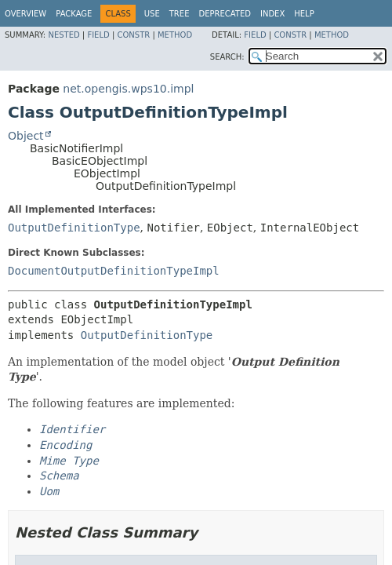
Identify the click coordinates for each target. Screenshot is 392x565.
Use (152, 14)
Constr (133, 35)
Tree (180, 14)
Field (98, 35)
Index (272, 14)
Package (74, 14)
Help (304, 14)
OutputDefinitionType (74, 228)
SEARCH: (227, 57)
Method (175, 35)
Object (26, 136)
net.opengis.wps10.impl (128, 89)
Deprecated (225, 14)
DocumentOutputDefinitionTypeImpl (114, 271)
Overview (25, 14)
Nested (64, 35)
